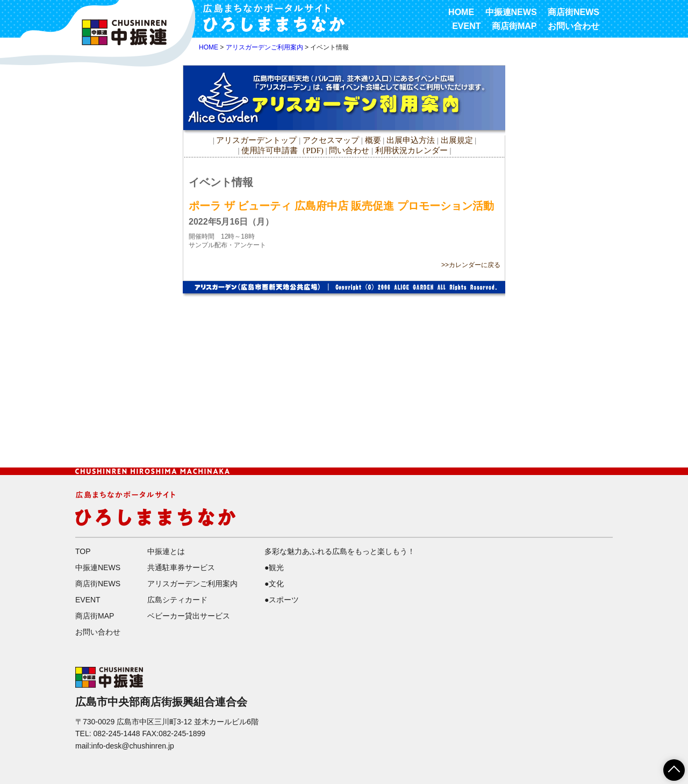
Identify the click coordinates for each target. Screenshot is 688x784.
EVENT (466, 26)
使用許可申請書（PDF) (282, 150)
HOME (461, 12)
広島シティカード (177, 600)
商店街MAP (514, 26)
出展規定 (457, 140)
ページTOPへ (668, 766)
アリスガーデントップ (256, 140)
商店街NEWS (574, 12)
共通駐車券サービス (181, 567)
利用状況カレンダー (411, 150)
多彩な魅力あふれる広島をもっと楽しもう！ (340, 551)
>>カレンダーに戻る (471, 265)
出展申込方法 (411, 140)
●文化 (274, 584)
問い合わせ (349, 150)
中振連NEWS (511, 12)
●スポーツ (282, 600)
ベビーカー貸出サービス (189, 616)
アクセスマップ (332, 140)
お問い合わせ (574, 26)
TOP (83, 551)
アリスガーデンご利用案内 (264, 47)
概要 (373, 140)
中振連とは (166, 551)
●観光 (274, 567)
